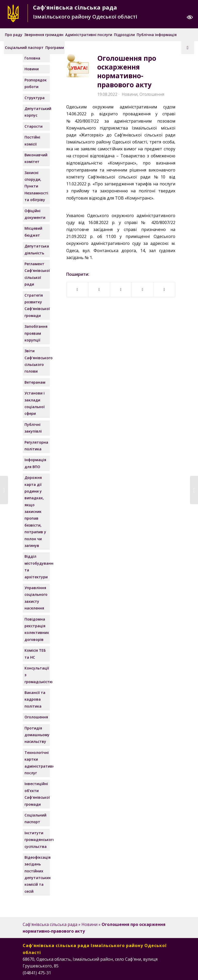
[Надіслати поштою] (164, 290)
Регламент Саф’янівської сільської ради (37, 274)
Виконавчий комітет (36, 158)
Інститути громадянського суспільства (37, 840)
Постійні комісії (32, 140)
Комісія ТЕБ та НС (35, 654)
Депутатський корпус (37, 112)
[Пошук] (188, 48)
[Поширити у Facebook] (77, 290)
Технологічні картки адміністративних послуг (37, 763)
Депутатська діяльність (37, 249)
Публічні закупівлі (33, 428)
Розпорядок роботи (36, 83)
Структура (35, 98)
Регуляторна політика (36, 446)
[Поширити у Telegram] (99, 290)
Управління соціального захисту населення (36, 598)
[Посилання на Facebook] (148, 972)
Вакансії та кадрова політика (35, 699)
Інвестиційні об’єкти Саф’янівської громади (37, 794)
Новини (130, 94)
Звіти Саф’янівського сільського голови (37, 361)
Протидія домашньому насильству (37, 735)
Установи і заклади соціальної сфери (35, 403)
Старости (34, 126)
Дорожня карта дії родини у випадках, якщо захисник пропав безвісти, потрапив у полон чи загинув (35, 512)
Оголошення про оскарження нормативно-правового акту (127, 71)
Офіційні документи (35, 214)
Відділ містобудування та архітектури (37, 566)
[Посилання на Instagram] (156, 972)
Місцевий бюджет (33, 232)
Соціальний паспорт (35, 818)
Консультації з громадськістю (37, 675)
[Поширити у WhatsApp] (142, 290)
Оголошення (152, 94)
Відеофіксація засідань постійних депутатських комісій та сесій (37, 874)
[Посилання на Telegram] (171, 972)
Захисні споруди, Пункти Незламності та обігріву (36, 186)
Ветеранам (35, 382)
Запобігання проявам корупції (36, 333)
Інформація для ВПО (35, 463)
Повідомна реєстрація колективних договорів (37, 629)
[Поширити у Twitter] (121, 290)
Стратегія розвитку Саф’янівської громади (37, 305)
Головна (32, 58)
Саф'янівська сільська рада (50, 924)
